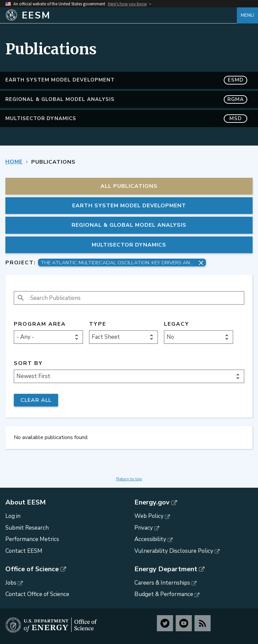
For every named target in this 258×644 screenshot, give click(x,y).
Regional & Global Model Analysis (126, 99)
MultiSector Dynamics (126, 119)
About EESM (26, 502)
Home (14, 162)
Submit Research (27, 528)
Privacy (144, 528)
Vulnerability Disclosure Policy (174, 551)
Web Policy (149, 516)
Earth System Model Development (126, 80)
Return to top (129, 479)
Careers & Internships (162, 583)
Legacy (177, 324)
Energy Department (166, 569)
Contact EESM (24, 551)
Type (98, 324)
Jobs (11, 583)
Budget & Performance (164, 594)
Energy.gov (152, 502)
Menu (247, 15)
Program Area (40, 324)
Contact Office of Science (37, 594)
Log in (13, 516)
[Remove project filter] (201, 263)
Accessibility (150, 539)
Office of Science (32, 569)
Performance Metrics (32, 539)
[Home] (121, 15)
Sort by (28, 363)
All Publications (129, 186)
